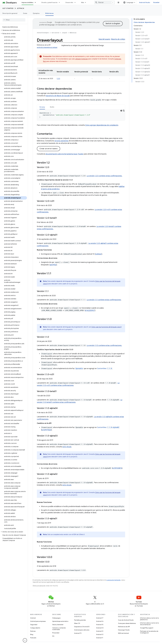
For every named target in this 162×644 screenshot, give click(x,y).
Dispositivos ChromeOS (82, 627)
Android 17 (100, 618)
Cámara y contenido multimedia (59, 629)
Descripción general (10, 13)
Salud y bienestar (58, 625)
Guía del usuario (104, 39)
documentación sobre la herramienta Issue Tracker (64, 154)
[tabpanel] (81, 115)
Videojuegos (56, 618)
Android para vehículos (82, 630)
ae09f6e (53, 265)
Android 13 (100, 631)
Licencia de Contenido (114, 580)
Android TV (78, 633)
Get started (8, 8)
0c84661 (98, 254)
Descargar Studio (124, 630)
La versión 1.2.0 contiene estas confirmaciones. (104, 176)
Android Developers (43, 33)
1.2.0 (58, 79)
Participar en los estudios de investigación (149, 632)
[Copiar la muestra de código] (124, 111)
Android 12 (100, 634)
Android (33, 618)
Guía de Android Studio (126, 620)
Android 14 (100, 628)
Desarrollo (69, 2)
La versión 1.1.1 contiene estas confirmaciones (104, 300)
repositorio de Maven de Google (58, 96)
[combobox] (105, 2)
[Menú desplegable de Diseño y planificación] (60, 2)
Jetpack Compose (81, 59)
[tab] (42, 107)
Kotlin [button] (52, 107)
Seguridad (34, 625)
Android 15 (100, 625)
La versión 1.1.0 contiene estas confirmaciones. (104, 345)
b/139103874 (117, 468)
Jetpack (21, 8)
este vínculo (67, 447)
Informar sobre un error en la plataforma (149, 619)
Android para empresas (38, 621)
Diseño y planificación (49, 2)
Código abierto (35, 628)
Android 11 (100, 638)
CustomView (105, 369)
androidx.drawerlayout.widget (47, 47)
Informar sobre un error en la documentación (149, 624)
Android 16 (100, 621)
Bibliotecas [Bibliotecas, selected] (49, 13)
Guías (25, 13)
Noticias (33, 631)
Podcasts (33, 638)
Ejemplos (36, 13)
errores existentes (62, 141)
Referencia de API (124, 627)
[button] (13, 30)
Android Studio (145, 2)
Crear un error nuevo (49, 149)
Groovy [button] (42, 107)
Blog (32, 634)
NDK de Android (123, 633)
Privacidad (56, 633)
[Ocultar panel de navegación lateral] (25, 640)
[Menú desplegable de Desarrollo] (76, 2)
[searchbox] (14, 20)
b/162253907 (90, 310)
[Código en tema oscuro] (121, 111)
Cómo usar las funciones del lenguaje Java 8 (106, 327)
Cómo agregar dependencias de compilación (102, 125)
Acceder (156, 2)
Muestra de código (118, 39)
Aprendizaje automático (60, 621)
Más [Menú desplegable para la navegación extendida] (83, 2)
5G (53, 636)
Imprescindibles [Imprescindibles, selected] (27, 2)
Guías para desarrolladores (127, 623)
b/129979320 (46, 430)
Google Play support (147, 628)
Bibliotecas (73, 33)
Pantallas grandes (80, 620)
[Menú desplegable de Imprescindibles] (36, 2)
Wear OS (77, 623)
